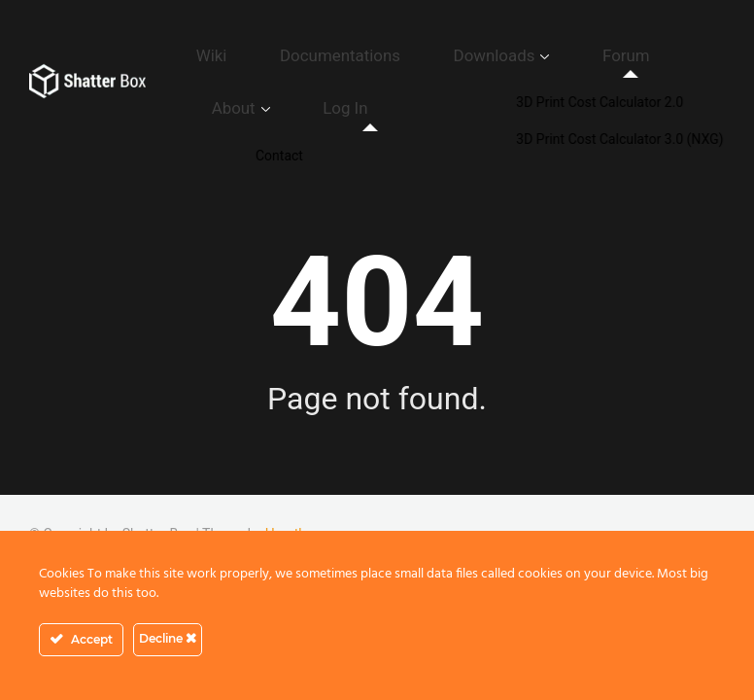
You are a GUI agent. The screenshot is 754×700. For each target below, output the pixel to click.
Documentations (326, 44)
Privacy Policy (416, 508)
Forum (550, 44)
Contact (276, 508)
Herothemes (303, 488)
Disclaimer (611, 508)
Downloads (447, 44)
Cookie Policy (519, 508)
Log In (250, 74)
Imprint (684, 508)
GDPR (337, 508)
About (622, 44)
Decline (168, 638)
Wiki (228, 44)
